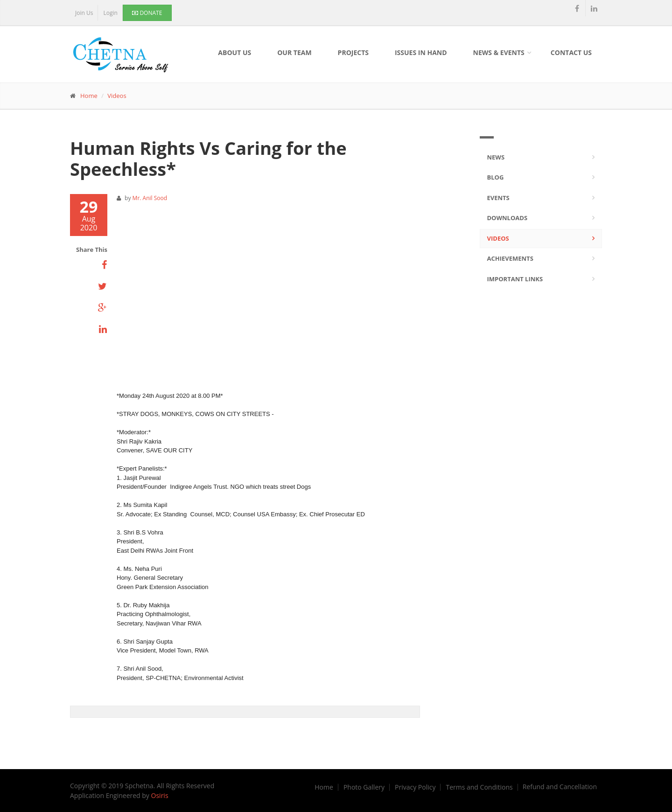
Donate (147, 13)
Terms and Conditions (479, 787)
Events (498, 198)
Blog (496, 177)
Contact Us (571, 52)
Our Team (294, 52)
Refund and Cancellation (560, 787)
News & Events (499, 52)
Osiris (160, 795)
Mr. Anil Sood (150, 198)
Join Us (84, 13)
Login (110, 13)
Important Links (515, 279)
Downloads (507, 218)
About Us (234, 52)
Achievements (510, 258)
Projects (353, 52)
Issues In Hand (421, 52)
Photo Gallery (364, 787)
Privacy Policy (415, 787)
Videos (117, 96)
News (496, 157)
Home (89, 96)
